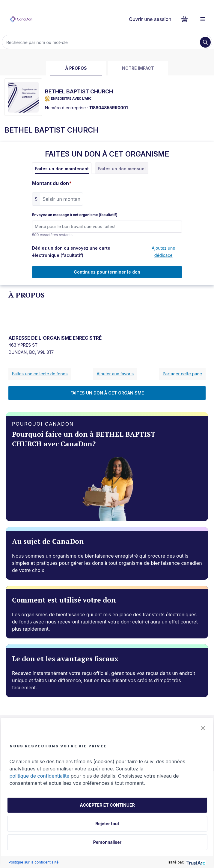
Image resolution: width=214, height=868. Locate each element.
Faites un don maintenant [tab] (62, 169)
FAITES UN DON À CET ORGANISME (107, 393)
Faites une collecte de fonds (40, 374)
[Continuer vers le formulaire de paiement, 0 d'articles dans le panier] (186, 19)
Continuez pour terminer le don (107, 272)
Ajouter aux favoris (115, 374)
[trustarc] (195, 862)
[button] (203, 728)
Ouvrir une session (150, 19)
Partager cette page (182, 374)
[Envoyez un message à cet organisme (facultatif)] (107, 227)
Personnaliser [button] (107, 842)
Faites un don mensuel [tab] (122, 169)
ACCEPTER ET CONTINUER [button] (107, 805)
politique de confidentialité (40, 776)
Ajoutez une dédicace (163, 252)
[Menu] (203, 19)
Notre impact (138, 68)
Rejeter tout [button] (107, 824)
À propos (76, 68)
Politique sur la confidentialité (34, 862)
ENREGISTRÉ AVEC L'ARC (68, 99)
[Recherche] (102, 42)
